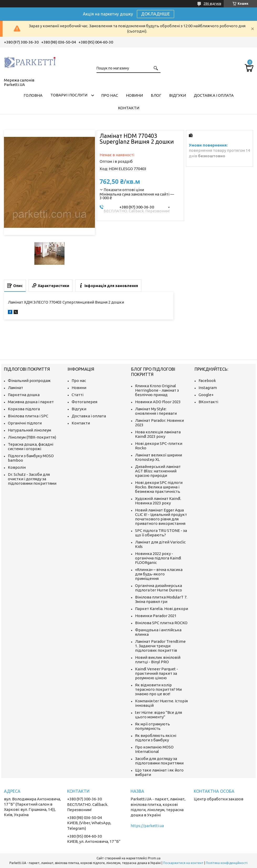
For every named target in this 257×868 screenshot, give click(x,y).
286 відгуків (212, 4)
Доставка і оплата (214, 95)
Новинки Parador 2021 (156, 616)
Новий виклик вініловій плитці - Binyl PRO (158, 660)
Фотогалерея (84, 402)
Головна (33, 95)
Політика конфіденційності (227, 863)
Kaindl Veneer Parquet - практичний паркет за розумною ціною (157, 673)
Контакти (129, 108)
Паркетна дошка (24, 395)
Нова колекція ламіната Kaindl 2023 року (158, 434)
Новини (134, 95)
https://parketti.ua (147, 826)
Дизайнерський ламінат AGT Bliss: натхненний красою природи (158, 471)
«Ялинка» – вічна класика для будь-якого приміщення (159, 574)
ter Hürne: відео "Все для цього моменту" (159, 715)
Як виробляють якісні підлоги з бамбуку (156, 738)
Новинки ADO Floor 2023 (158, 402)
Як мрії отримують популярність (152, 726)
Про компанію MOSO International (154, 749)
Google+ (206, 395)
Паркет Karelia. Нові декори (162, 609)
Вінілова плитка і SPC (28, 416)
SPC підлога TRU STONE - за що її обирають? (161, 533)
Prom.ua (154, 858)
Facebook (207, 381)
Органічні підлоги (25, 423)
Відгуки (178, 95)
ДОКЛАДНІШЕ (156, 14)
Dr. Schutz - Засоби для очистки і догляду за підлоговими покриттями (32, 479)
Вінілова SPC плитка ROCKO (161, 623)
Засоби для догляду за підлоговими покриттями (159, 761)
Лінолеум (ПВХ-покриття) (32, 437)
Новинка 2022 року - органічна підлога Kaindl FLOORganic (158, 558)
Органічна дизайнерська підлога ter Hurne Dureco (159, 588)
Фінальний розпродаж (29, 381)
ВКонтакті (208, 402)
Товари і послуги (69, 95)
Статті (77, 395)
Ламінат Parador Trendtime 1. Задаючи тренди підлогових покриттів (160, 646)
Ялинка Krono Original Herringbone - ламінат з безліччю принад (157, 390)
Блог (156, 95)
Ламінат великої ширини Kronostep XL (159, 457)
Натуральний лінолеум (30, 430)
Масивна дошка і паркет (31, 402)
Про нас (110, 95)
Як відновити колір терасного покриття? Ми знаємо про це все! (158, 689)
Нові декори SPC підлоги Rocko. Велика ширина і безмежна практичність (159, 487)
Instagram (208, 388)
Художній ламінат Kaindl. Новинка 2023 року (158, 501)
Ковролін (17, 467)
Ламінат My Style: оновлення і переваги (156, 411)
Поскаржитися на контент (183, 863)
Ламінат (15, 388)
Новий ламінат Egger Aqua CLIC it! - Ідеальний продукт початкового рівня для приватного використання (161, 517)
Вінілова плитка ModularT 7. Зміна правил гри (161, 599)
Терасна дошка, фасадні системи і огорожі (31, 446)
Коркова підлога (24, 409)
